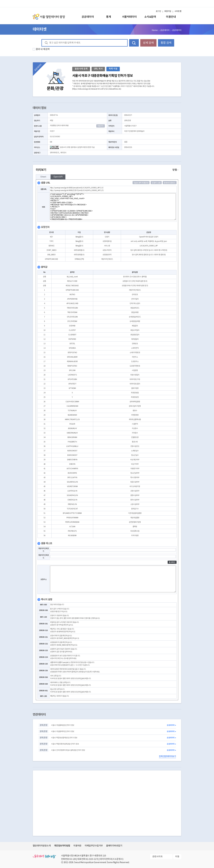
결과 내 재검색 (43, 49)
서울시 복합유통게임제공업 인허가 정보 (65, 744)
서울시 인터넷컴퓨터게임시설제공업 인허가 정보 (68, 750)
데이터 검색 (134, 43)
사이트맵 (178, 11)
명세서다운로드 (170, 183)
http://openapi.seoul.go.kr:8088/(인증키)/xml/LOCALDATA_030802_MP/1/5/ (77, 190)
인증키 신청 (156, 183)
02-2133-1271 (92, 859)
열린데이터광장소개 (42, 846)
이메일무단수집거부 (94, 846)
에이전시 (63, 153)
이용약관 (77, 846)
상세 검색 (148, 43)
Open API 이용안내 (141, 183)
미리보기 (107, 170)
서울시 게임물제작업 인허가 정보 (63, 732)
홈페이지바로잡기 (114, 846)
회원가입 (168, 11)
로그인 (158, 11)
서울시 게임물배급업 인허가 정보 (63, 725)
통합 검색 (166, 43)
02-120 (73, 859)
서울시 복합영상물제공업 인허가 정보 (64, 738)
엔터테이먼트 (54, 153)
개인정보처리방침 (62, 846)
